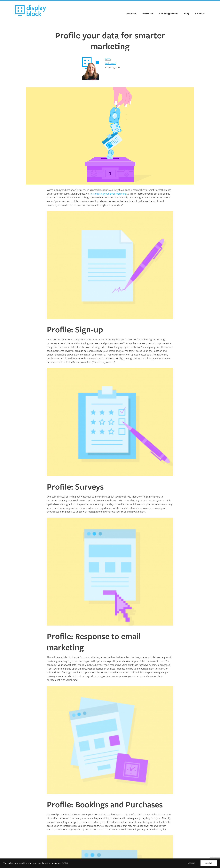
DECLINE (191, 863)
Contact (200, 13)
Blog (187, 13)
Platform (148, 13)
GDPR (65, 863)
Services (131, 13)
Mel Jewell (111, 63)
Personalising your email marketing (108, 194)
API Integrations (169, 13)
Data (108, 59)
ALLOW (209, 863)
